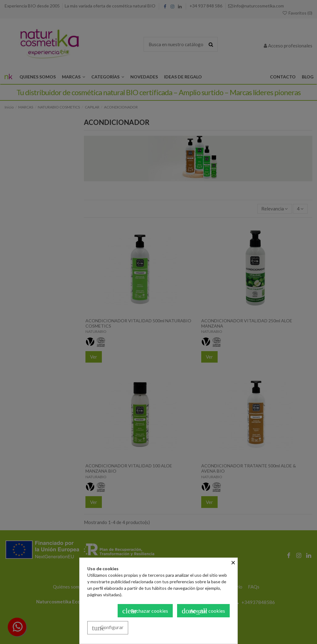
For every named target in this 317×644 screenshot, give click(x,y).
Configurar (108, 628)
